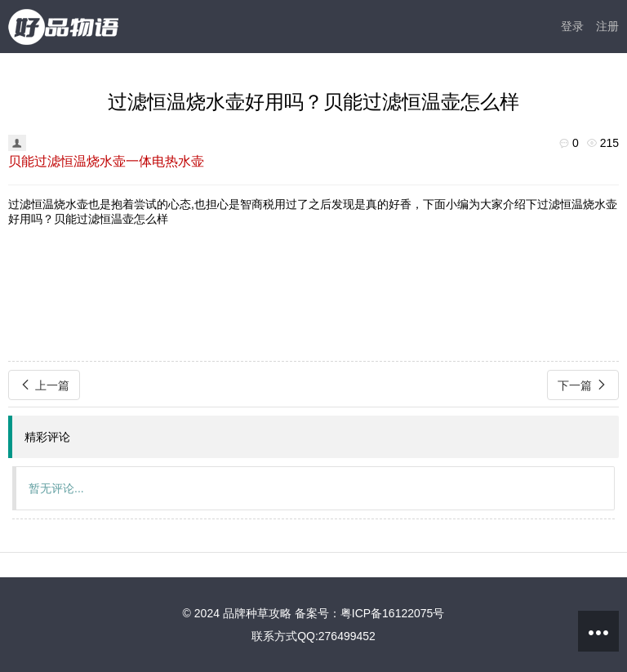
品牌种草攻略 (257, 613)
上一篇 (44, 385)
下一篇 (583, 385)
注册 (607, 26)
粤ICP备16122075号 (393, 613)
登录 (572, 26)
